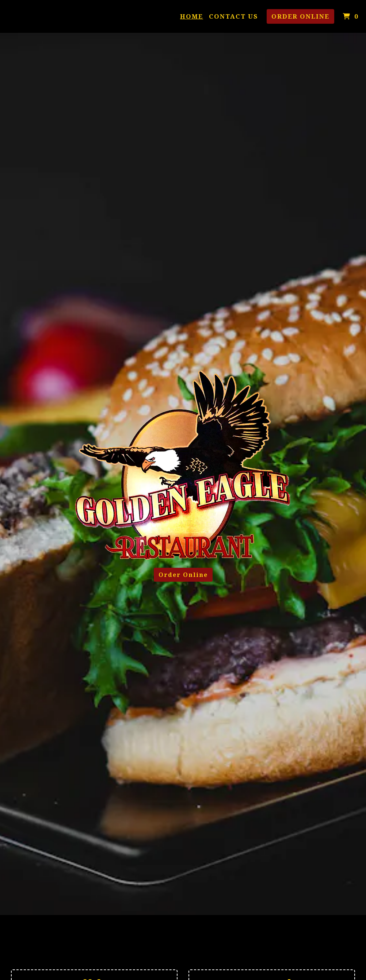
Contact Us (233, 16)
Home (192, 16)
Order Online (300, 16)
